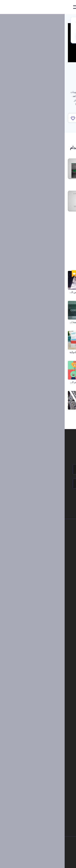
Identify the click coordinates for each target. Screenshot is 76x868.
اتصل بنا (43, 541)
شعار (50, 650)
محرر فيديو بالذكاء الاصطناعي (44, 765)
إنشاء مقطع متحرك (43, 701)
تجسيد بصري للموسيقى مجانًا (38, 694)
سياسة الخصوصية (38, 569)
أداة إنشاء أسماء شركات (47, 785)
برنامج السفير (40, 596)
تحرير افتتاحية (46, 714)
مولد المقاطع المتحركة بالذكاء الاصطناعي (38, 758)
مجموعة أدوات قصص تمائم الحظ (20, 382)
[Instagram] (53, 862)
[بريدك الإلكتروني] (38, 484)
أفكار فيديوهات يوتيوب (48, 799)
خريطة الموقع (40, 582)
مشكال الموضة (29, 412)
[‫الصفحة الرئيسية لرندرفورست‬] (66, 7)
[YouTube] (26, 862)
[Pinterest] (44, 862)
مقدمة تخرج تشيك (64, 382)
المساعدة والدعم (38, 555)
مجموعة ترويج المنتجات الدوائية (21, 352)
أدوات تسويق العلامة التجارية (38, 619)
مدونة (50, 626)
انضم (58, 501)
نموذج (49, 670)
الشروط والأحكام (38, 575)
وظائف (43, 548)
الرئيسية (69, 19)
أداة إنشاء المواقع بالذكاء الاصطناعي (41, 779)
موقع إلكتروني (45, 664)
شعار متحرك (46, 708)
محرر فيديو (47, 728)
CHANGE (23, 36)
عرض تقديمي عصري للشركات (57, 322)
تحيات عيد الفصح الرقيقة (60, 292)
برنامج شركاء (40, 589)
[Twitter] (35, 862)
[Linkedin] (17, 862)
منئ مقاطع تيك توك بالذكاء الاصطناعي (40, 792)
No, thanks (48, 36)
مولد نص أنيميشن (44, 721)
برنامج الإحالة (40, 562)
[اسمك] (38, 469)
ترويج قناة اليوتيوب (63, 412)
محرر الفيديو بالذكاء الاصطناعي (43, 751)
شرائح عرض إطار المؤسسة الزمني (19, 322)
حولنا (44, 535)
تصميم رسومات (44, 657)
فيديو (50, 643)
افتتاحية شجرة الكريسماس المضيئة (19, 292)
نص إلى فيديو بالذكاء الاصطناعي (43, 772)
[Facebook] (61, 862)
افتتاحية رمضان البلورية (61, 352)
